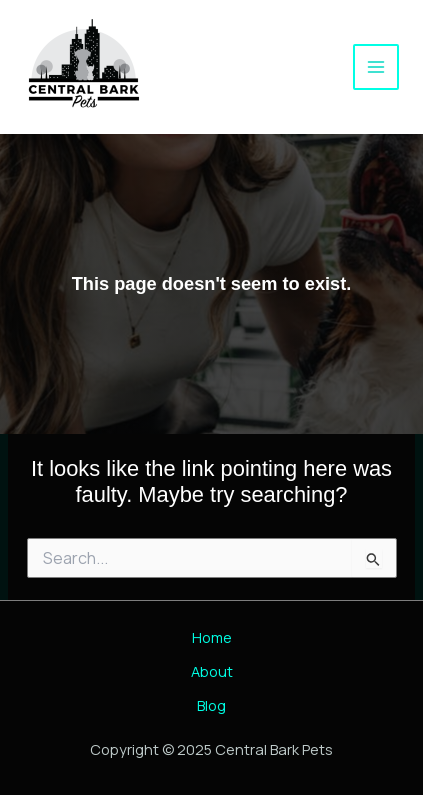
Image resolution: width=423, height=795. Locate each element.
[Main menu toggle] (376, 67)
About (212, 671)
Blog (211, 705)
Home (212, 637)
